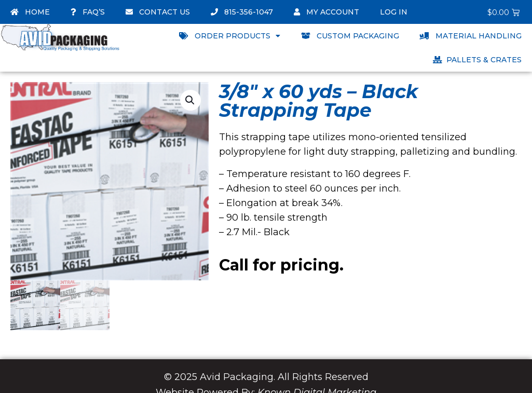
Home (30, 12)
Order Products (230, 36)
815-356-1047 (242, 12)
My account (326, 12)
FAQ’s (88, 12)
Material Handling (471, 36)
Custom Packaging (350, 36)
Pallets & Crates (477, 60)
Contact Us (158, 12)
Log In (394, 12)
